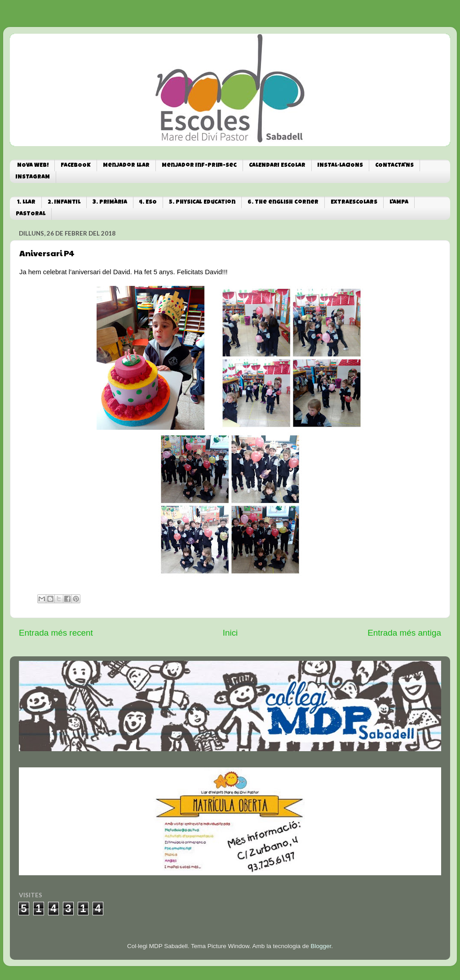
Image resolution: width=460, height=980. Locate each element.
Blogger (321, 946)
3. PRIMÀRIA (110, 203)
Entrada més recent (56, 633)
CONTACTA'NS (394, 166)
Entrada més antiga (404, 633)
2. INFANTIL (64, 203)
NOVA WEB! (33, 166)
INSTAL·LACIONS (340, 166)
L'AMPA (399, 203)
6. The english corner (283, 203)
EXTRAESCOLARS (354, 203)
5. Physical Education (202, 203)
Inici (230, 633)
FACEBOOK (76, 166)
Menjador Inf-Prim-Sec (199, 166)
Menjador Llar (126, 166)
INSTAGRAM (33, 177)
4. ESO (148, 203)
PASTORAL (31, 214)
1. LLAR (26, 203)
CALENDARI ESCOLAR (277, 166)
